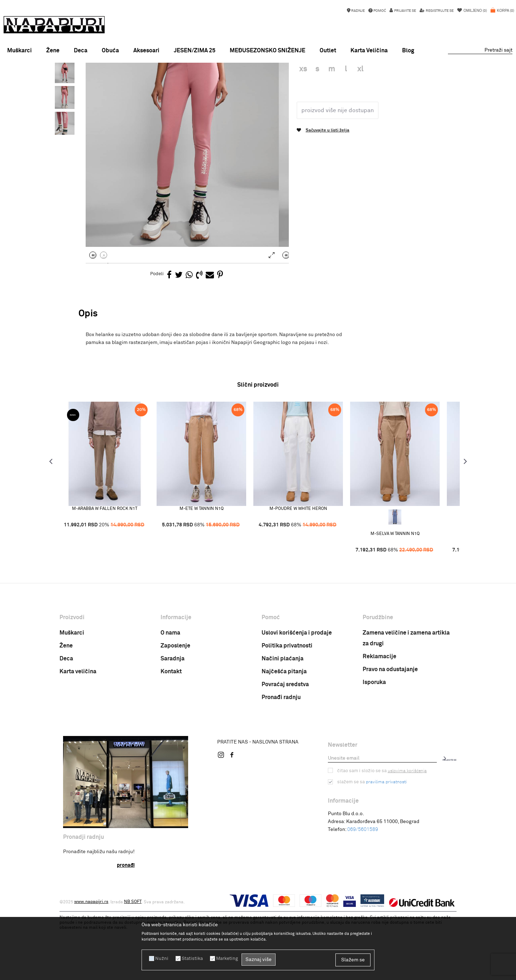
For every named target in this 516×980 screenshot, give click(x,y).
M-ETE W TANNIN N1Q (210, 571)
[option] (258, 70)
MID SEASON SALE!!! (258, 70)
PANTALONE (168, 80)
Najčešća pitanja (284, 734)
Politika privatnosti (287, 708)
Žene (66, 708)
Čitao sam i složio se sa (380, 833)
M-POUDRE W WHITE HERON (307, 571)
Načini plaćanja (283, 721)
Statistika (190, 959)
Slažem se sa (371, 844)
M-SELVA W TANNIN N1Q (404, 596)
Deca (66, 721)
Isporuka (374, 745)
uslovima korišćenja (404, 833)
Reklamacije (379, 719)
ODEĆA (143, 80)
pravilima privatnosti (384, 844)
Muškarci (72, 695)
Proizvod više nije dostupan (336, 172)
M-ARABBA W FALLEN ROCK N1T (113, 571)
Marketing (224, 959)
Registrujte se (439, 11)
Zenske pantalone (203, 80)
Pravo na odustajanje (390, 732)
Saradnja (173, 721)
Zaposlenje (175, 708)
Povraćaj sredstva (285, 747)
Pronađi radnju (281, 760)
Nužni (161, 959)
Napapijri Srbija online (82, 80)
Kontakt (171, 734)
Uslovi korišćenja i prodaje (297, 695)
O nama (170, 695)
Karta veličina (78, 734)
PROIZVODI (120, 80)
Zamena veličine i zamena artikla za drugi (406, 701)
